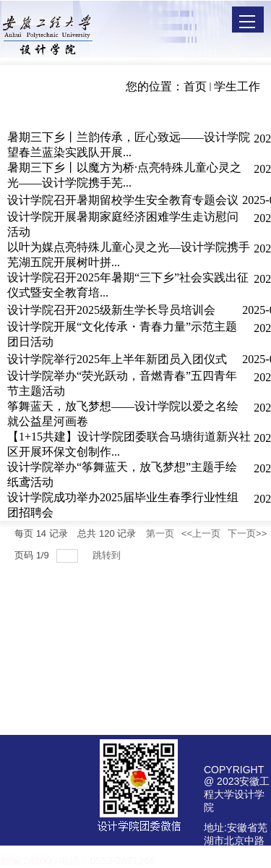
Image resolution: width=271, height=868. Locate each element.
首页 (195, 86)
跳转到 (108, 555)
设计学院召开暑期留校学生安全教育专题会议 (123, 200)
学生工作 (237, 86)
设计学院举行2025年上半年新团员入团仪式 (117, 359)
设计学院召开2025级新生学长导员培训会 (111, 310)
